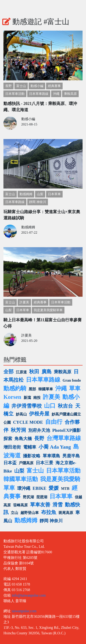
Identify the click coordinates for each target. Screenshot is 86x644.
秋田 (34, 372)
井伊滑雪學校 (27, 406)
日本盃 (10, 463)
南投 (37, 398)
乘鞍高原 (70, 94)
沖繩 (56, 94)
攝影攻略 (32, 456)
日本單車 (54, 194)
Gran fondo (72, 380)
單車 (75, 388)
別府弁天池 (39, 430)
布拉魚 (49, 512)
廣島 (47, 372)
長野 (8, 86)
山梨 (40, 194)
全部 (8, 372)
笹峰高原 (20, 505)
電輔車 (30, 447)
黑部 (32, 389)
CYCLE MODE (28, 422)
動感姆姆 (26, 194)
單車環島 (51, 456)
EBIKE (39, 488)
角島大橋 (23, 439)
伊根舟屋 (39, 414)
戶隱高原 (26, 463)
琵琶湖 (42, 497)
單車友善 (40, 505)
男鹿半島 (71, 456)
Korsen (12, 397)
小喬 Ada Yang (55, 447)
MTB (65, 489)
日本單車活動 (15, 94)
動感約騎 (15, 388)
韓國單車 (46, 389)
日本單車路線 (39, 94)
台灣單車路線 (64, 438)
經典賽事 (54, 86)
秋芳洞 (18, 430)
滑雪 (58, 505)
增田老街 (12, 447)
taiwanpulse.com (24, 611)
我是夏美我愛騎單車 (48, 310)
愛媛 (54, 488)
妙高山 (21, 414)
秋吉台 (65, 406)
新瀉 (27, 398)
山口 (50, 406)
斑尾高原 (66, 513)
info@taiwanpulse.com (29, 595)
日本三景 (44, 463)
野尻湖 (28, 497)
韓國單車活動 (21, 479)
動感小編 (37, 86)
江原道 (21, 372)
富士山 (21, 86)
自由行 (54, 422)
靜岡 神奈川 (38, 202)
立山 (14, 513)
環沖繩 (24, 488)
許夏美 (24, 302)
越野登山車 (30, 513)
